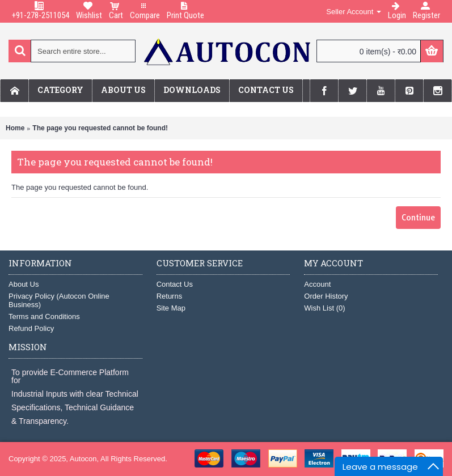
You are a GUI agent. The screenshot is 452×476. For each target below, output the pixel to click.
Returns (170, 296)
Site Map (171, 308)
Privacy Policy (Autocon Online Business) (59, 300)
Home (15, 128)
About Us (24, 284)
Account (317, 284)
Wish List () (324, 308)
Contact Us (175, 284)
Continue (418, 218)
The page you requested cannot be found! (100, 128)
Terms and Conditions (44, 316)
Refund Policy (31, 328)
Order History (326, 296)
